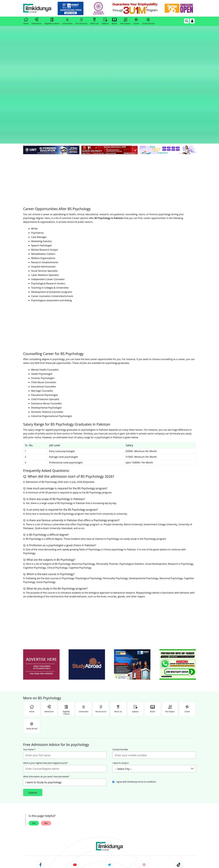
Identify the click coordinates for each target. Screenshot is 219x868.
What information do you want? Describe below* (46, 693)
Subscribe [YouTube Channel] (75, 802)
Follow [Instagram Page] (144, 802)
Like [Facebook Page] (40, 802)
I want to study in (121, 679)
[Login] (192, 21)
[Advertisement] (110, 93)
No (46, 740)
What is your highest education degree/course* (46, 679)
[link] (73, 8)
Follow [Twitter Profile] (110, 802)
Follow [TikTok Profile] (179, 802)
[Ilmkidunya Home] (39, 8)
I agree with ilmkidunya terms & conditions (136, 698)
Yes (34, 740)
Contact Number (120, 666)
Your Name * (29, 666)
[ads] (41, 581)
